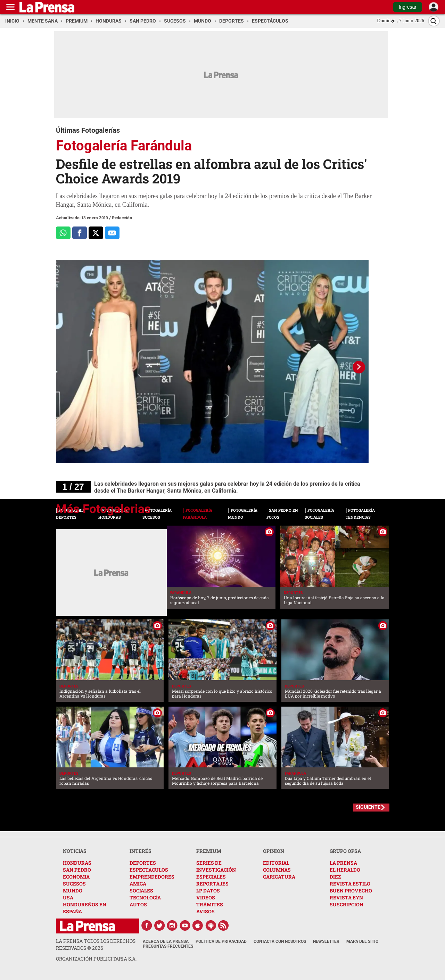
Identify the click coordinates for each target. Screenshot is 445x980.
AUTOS (138, 904)
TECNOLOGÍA (145, 897)
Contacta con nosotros (280, 941)
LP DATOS (208, 891)
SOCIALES (141, 891)
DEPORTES (143, 863)
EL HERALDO (345, 870)
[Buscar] (434, 21)
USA (68, 897)
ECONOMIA (76, 877)
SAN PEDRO (77, 870)
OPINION (274, 851)
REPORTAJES (212, 884)
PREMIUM (209, 851)
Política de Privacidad (221, 941)
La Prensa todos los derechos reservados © (96, 944)
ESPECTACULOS (149, 870)
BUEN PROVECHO (351, 891)
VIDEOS (206, 897)
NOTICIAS (75, 851)
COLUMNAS (277, 870)
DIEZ (335, 877)
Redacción (122, 217)
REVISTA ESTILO (350, 884)
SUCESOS (74, 884)
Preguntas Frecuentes (168, 946)
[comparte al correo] (112, 233)
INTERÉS (141, 851)
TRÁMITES (210, 904)
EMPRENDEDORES (152, 877)
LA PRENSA (343, 863)
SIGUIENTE (368, 807)
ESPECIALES (211, 877)
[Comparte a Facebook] (80, 233)
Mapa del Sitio (362, 941)
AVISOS (205, 911)
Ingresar (408, 7)
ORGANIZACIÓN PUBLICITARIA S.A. (96, 959)
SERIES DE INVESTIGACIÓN (216, 866)
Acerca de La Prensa (166, 941)
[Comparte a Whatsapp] (63, 233)
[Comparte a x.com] (96, 233)
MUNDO (73, 891)
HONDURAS (77, 863)
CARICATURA (279, 877)
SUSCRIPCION (347, 904)
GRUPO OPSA (345, 851)
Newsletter (326, 941)
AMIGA (138, 884)
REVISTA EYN (346, 897)
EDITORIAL (276, 863)
